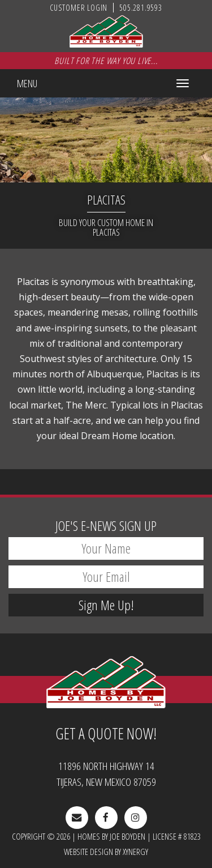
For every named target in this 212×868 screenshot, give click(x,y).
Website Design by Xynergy (106, 852)
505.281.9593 (141, 8)
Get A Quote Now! (106, 733)
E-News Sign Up (106, 526)
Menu (27, 83)
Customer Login (79, 8)
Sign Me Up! (106, 605)
